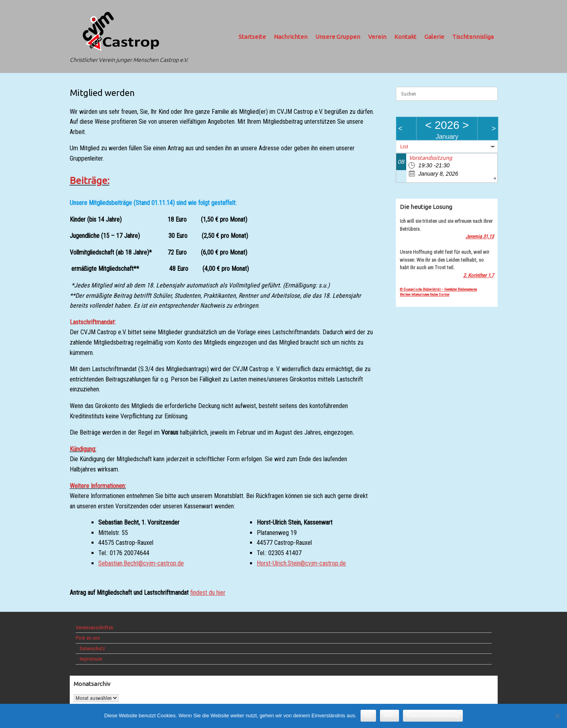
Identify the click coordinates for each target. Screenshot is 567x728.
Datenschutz (92, 648)
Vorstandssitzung (430, 158)
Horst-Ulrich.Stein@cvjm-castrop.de (301, 563)
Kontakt (405, 37)
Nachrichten (291, 37)
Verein (377, 37)
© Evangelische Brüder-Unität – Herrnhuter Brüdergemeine (438, 289)
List (404, 147)
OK (368, 716)
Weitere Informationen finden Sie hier (425, 295)
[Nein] (557, 716)
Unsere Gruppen (338, 37)
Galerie (434, 37)
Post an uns (88, 638)
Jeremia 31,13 (480, 237)
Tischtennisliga (473, 37)
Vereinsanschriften (94, 627)
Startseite (252, 37)
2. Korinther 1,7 (478, 275)
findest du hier (208, 593)
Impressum (91, 659)
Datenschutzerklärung (433, 716)
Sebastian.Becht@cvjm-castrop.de (141, 563)
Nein (389, 716)
